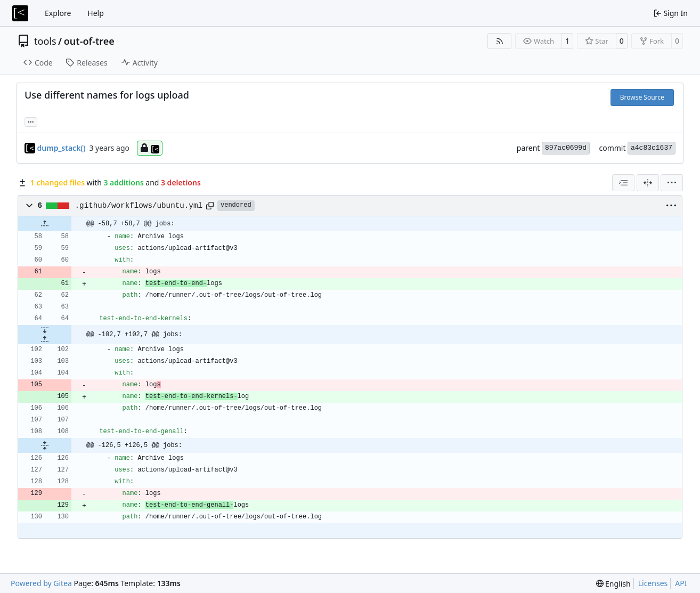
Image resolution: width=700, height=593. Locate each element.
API (681, 583)
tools (45, 41)
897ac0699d (566, 148)
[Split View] (648, 183)
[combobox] (623, 183)
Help (96, 13)
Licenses (653, 583)
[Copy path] (210, 206)
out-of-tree (89, 41)
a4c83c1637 (652, 148)
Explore (58, 13)
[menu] (672, 183)
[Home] (20, 13)
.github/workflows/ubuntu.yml (139, 206)
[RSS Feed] (500, 41)
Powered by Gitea (41, 583)
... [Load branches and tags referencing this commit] (31, 121)
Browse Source (642, 97)
